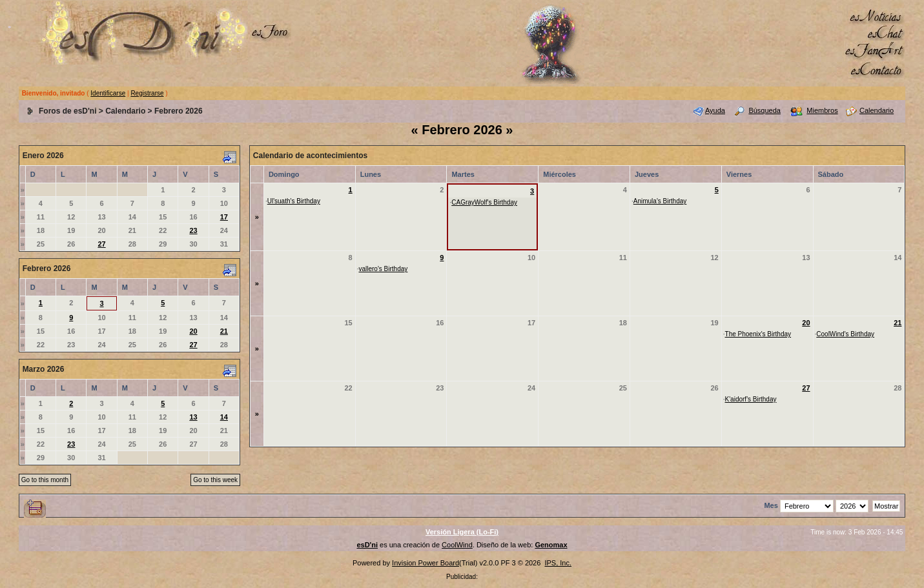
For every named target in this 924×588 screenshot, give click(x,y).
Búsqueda (765, 110)
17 (224, 217)
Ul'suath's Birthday (294, 201)
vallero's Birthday (383, 269)
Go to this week (215, 480)
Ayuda (715, 110)
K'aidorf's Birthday (751, 399)
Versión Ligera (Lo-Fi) (462, 532)
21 (224, 331)
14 (224, 417)
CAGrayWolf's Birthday (484, 202)
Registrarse (147, 93)
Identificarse (108, 93)
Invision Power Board (426, 563)
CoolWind (457, 545)
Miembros (822, 110)
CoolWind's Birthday (845, 334)
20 (193, 331)
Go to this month (45, 480)
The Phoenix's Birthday (758, 334)
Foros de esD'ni (68, 111)
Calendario (125, 111)
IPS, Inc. (558, 563)
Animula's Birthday (660, 201)
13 (193, 417)
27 (101, 244)
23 (193, 230)
